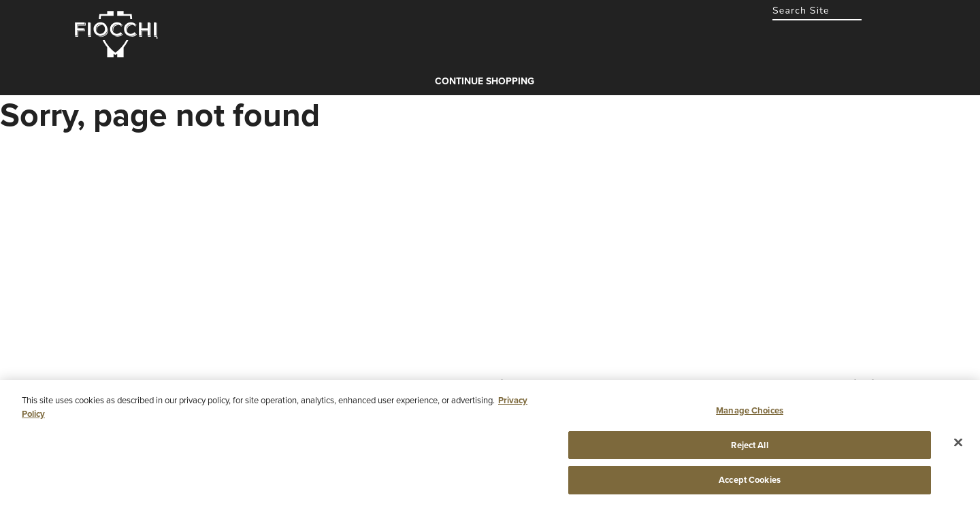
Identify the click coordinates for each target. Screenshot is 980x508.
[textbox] (817, 10)
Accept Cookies (750, 480)
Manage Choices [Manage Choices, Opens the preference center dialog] (750, 410)
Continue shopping (485, 81)
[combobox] (817, 10)
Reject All (749, 445)
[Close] (958, 443)
